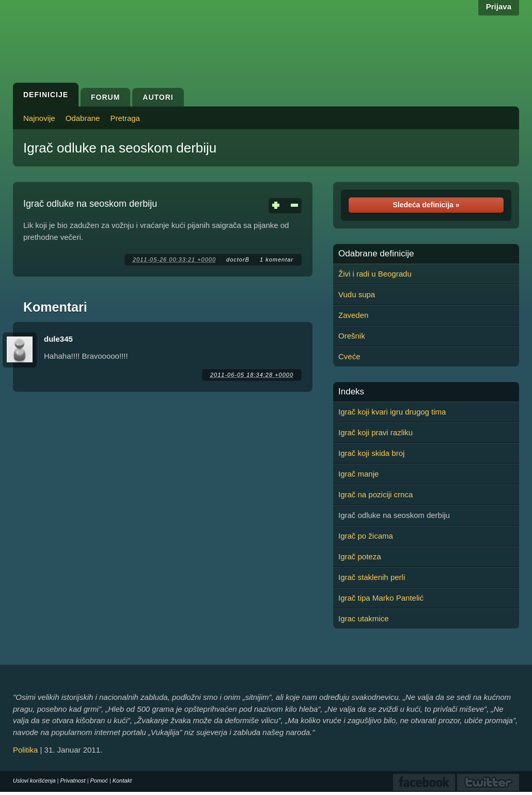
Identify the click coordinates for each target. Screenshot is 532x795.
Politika (25, 750)
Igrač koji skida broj (371, 453)
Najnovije (39, 118)
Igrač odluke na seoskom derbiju (120, 148)
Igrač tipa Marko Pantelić (381, 598)
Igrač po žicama (366, 536)
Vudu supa (357, 294)
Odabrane (83, 118)
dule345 (58, 339)
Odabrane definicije (376, 254)
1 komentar (277, 259)
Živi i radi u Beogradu (375, 274)
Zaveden (353, 315)
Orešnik (352, 336)
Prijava (499, 6)
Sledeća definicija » (426, 205)
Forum (105, 97)
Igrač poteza (360, 556)
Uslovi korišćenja (34, 781)
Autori (158, 97)
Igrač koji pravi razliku (375, 432)
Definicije (46, 95)
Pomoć (99, 781)
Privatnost (73, 781)
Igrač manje (358, 474)
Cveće (349, 356)
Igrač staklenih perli (372, 577)
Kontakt (122, 781)
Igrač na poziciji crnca (375, 494)
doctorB (238, 259)
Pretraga (125, 118)
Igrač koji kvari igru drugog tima (392, 412)
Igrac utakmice (364, 618)
